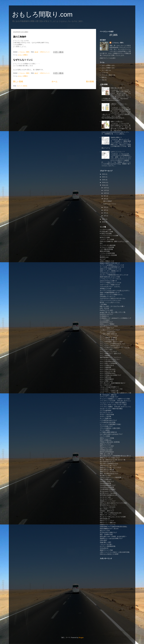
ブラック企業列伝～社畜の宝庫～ (110, 428)
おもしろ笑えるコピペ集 (108, 371)
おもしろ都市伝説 (106, 377)
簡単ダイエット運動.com (108, 523)
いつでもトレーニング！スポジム (110, 279)
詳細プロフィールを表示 (108, 58)
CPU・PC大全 (104, 308)
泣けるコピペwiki (105, 497)
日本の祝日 (103, 540)
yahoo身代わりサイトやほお (109, 326)
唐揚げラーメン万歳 (106, 550)
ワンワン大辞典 (105, 436)
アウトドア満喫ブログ (107, 328)
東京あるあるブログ (106, 491)
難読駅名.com (104, 257)
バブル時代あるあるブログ (108, 420)
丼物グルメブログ (106, 444)
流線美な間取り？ (116, 138)
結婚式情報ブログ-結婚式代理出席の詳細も (114, 527)
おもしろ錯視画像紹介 (107, 379)
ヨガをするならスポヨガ (108, 273)
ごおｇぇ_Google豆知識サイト (110, 387)
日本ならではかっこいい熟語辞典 (110, 477)
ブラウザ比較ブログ (106, 426)
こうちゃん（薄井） (118, 43)
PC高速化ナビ (104, 316)
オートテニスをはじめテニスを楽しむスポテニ (115, 291)
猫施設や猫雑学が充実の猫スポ (110, 263)
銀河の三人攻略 (105, 237)
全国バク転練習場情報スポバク (110, 293)
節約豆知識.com (105, 519)
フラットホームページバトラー (110, 359)
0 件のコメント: (45, 52)
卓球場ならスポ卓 (106, 289)
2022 (104, 177)
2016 (104, 222)
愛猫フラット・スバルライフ (109, 472)
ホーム (55, 82)
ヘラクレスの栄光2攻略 (107, 253)
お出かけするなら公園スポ (108, 281)
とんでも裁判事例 (106, 411)
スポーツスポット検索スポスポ (110, 285)
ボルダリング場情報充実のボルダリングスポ (114, 275)
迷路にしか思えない (117, 122)
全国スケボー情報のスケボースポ (110, 269)
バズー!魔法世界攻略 (106, 249)
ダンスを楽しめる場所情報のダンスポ (112, 267)
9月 (105, 196)
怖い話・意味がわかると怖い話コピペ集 (113, 460)
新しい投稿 (18, 82)
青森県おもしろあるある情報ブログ (111, 538)
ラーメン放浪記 (105, 430)
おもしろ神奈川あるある (108, 369)
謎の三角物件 (20, 37)
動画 (103, 77)
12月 (105, 188)
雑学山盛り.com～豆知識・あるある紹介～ (113, 536)
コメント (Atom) (22, 86)
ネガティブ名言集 (106, 416)
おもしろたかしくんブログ (108, 352)
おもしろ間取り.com (42, 14)
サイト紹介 (105, 70)
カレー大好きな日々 (106, 385)
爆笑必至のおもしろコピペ (108, 505)
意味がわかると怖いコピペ (108, 466)
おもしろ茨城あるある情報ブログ (110, 375)
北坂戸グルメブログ (106, 448)
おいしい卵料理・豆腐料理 (108, 338)
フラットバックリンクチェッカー (110, 300)
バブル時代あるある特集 (108, 422)
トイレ (104, 73)
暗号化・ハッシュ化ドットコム (110, 302)
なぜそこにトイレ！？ (118, 152)
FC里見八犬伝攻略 (106, 234)
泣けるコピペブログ (106, 499)
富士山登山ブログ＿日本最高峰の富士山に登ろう (115, 456)
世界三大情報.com (106, 440)
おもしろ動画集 (105, 355)
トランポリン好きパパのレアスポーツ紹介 (113, 405)
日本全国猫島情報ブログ (108, 485)
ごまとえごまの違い (106, 544)
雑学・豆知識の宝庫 (106, 534)
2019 (104, 182)
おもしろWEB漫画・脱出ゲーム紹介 (111, 342)
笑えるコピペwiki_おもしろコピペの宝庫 (113, 517)
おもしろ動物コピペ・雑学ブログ (110, 354)
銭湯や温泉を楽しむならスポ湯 (110, 277)
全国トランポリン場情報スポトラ (110, 271)
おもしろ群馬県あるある (108, 373)
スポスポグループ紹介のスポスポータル (113, 298)
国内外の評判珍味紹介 (107, 452)
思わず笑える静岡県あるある (109, 464)
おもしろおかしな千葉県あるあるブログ (113, 344)
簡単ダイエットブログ (107, 521)
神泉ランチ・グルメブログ (108, 515)
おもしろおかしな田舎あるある (110, 346)
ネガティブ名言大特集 (107, 414)
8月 (105, 199)
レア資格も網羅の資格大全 (108, 334)
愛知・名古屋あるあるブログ (109, 473)
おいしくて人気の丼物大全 (108, 340)
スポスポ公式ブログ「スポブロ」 (110, 287)
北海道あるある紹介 (106, 450)
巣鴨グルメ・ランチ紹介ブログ (110, 458)
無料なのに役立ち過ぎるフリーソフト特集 (113, 503)
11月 (105, 190)
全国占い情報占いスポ (107, 261)
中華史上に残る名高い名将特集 (110, 442)
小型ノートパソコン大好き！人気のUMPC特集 (115, 552)
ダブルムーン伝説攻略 (107, 247)
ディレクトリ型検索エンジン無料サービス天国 (115, 399)
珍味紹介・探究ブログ (107, 511)
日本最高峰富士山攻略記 (108, 489)
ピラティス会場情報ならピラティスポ (112, 265)
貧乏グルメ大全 (105, 531)
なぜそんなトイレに (23, 60)
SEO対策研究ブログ (106, 322)
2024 (104, 174)
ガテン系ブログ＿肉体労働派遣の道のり (113, 383)
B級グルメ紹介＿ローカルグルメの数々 (112, 306)
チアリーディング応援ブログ (109, 397)
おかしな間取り (107, 65)
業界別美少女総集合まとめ (108, 495)
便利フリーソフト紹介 (107, 446)
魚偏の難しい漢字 (106, 542)
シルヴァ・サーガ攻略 (107, 239)
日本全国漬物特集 (106, 483)
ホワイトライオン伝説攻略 (108, 255)
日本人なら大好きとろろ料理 (109, 554)
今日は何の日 (104, 548)
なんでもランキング (106, 413)
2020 (104, 180)
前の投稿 (90, 82)
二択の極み (103, 304)
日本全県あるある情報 (107, 487)
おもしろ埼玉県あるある (108, 361)
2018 (104, 185)
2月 (105, 213)
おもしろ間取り (23, 55)
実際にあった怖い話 (106, 454)
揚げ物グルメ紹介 (106, 475)
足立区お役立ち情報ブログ (108, 532)
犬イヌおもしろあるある (108, 507)
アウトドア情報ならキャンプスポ (110, 283)
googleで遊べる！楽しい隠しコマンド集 (113, 312)
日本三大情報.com (106, 479)
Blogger (81, 637)
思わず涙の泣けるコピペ (108, 462)
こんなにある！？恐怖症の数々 (110, 391)
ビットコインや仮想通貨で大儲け (110, 424)
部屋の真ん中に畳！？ (118, 88)
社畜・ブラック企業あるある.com (111, 513)
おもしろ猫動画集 (106, 367)
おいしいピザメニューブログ (109, 336)
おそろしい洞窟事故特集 (108, 546)
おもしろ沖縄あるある (107, 365)
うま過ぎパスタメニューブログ (110, 330)
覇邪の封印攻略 (105, 251)
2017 (104, 219)
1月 (105, 216)
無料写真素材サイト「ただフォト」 (111, 357)
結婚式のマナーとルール (108, 525)
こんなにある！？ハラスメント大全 (111, 389)
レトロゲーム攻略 (106, 230)
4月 (105, 210)
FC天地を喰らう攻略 (106, 232)
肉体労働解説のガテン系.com (109, 529)
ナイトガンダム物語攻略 (108, 245)
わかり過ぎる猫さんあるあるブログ (111, 434)
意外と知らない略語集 (107, 470)
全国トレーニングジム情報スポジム (111, 295)
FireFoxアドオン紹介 (107, 310)
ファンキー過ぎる (107, 75)
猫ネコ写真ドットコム (107, 509)
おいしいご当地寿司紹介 (108, 332)
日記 (103, 80)
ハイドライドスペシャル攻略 (109, 236)
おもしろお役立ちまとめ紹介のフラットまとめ (115, 348)
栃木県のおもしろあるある (108, 493)
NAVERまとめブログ (107, 314)
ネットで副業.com (106, 418)
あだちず (103, 259)
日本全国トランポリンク (108, 296)
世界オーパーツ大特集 (107, 438)
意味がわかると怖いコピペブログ (110, 468)
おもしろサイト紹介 (106, 350)
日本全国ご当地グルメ (107, 481)
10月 (105, 193)
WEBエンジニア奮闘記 (107, 324)
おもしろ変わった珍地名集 (108, 363)
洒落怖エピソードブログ (108, 501)
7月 (105, 207)
